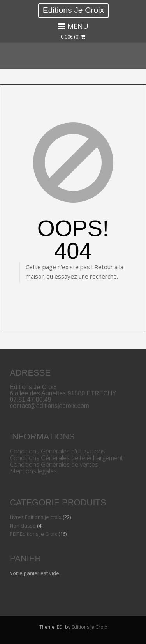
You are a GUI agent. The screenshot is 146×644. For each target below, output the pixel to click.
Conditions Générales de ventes (54, 464)
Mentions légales (33, 471)
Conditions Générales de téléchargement (66, 458)
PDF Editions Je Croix (33, 534)
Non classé (23, 526)
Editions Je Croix (74, 10)
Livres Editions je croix (36, 517)
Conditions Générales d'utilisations (57, 451)
